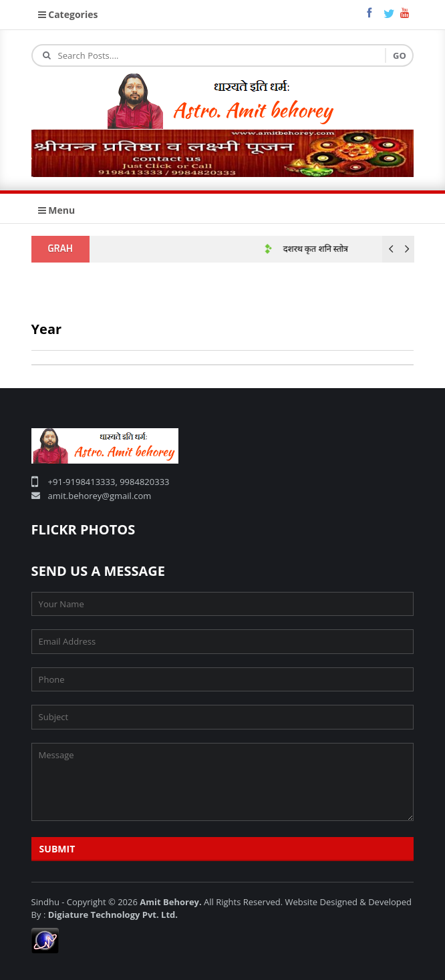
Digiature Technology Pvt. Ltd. (113, 915)
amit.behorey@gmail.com (100, 496)
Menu (57, 210)
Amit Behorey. (170, 902)
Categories (68, 14)
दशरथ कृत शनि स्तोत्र (319, 249)
